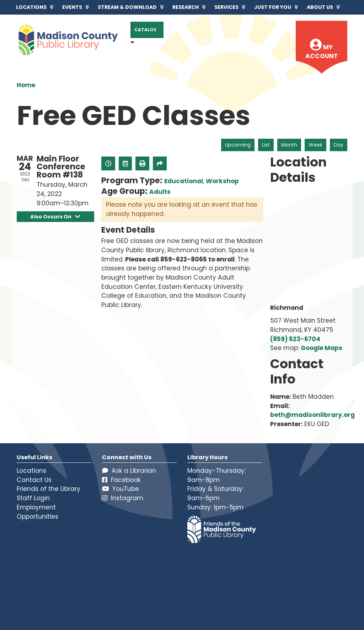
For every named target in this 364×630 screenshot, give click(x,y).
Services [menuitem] (226, 7)
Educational (184, 181)
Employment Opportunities (38, 512)
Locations (31, 471)
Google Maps (322, 348)
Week (315, 145)
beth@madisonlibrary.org (312, 415)
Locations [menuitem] (31, 7)
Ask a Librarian (129, 471)
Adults (160, 192)
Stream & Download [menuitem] (127, 7)
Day (339, 145)
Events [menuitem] (72, 7)
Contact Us (34, 480)
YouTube (121, 489)
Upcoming (238, 145)
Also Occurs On (55, 217)
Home (26, 85)
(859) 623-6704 (295, 339)
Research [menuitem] (186, 7)
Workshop (222, 181)
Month (289, 145)
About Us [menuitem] (320, 7)
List (266, 145)
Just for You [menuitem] (273, 7)
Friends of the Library (49, 489)
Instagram (123, 498)
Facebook (121, 480)
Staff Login (33, 498)
